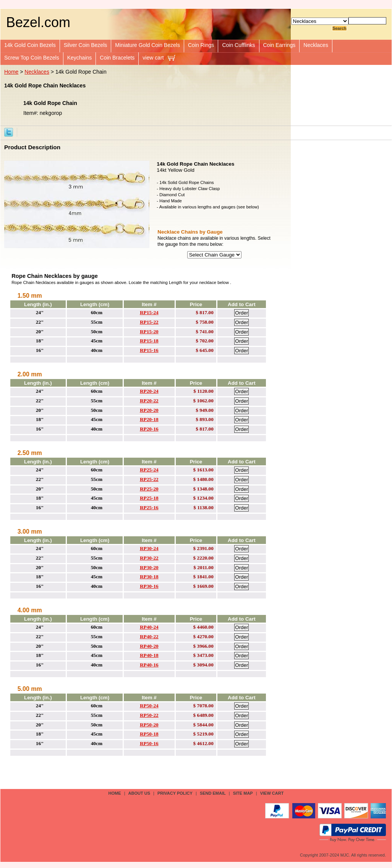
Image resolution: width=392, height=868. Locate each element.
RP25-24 (149, 470)
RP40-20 (149, 646)
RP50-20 (149, 725)
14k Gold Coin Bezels (30, 45)
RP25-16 (149, 507)
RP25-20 (149, 489)
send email (213, 793)
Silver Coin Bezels (86, 45)
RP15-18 (149, 341)
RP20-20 (149, 410)
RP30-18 (149, 577)
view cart (153, 58)
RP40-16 (149, 665)
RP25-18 (149, 498)
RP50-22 (149, 715)
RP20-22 (149, 401)
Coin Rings (201, 45)
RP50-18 (149, 734)
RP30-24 (149, 548)
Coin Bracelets (117, 58)
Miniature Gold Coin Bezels (147, 45)
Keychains (80, 58)
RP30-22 (149, 558)
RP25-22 (149, 479)
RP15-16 (149, 350)
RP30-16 (149, 586)
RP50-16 (149, 743)
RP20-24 (149, 391)
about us (139, 793)
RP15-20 (149, 332)
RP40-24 (149, 627)
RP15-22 (149, 322)
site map (243, 793)
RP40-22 (149, 636)
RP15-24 (149, 312)
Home (11, 72)
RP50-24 (149, 706)
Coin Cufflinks (238, 45)
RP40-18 (149, 655)
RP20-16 (149, 429)
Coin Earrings (279, 45)
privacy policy (175, 793)
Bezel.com (38, 22)
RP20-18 (149, 419)
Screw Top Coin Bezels (32, 58)
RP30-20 (149, 567)
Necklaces (316, 45)
